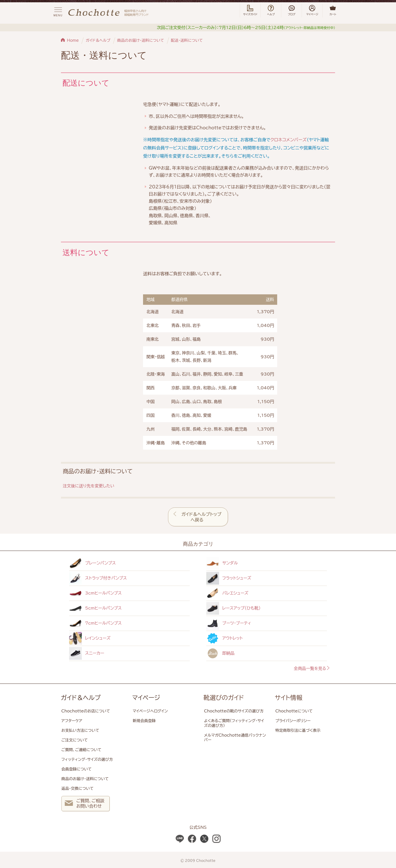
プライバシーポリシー (293, 721)
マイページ (146, 698)
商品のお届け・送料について (140, 40)
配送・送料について (187, 40)
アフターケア (72, 721)
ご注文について (75, 740)
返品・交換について (78, 788)
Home (73, 40)
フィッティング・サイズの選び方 (87, 759)
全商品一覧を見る (312, 668)
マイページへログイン (150, 711)
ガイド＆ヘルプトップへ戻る (201, 517)
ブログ (291, 10)
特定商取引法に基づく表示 (298, 730)
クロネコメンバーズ (288, 140)
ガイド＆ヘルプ (98, 40)
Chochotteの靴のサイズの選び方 (234, 711)
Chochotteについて (294, 711)
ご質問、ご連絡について (81, 750)
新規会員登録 (144, 721)
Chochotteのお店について (86, 711)
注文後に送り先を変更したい (89, 486)
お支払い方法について (80, 730)
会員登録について (77, 769)
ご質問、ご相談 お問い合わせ (85, 804)
